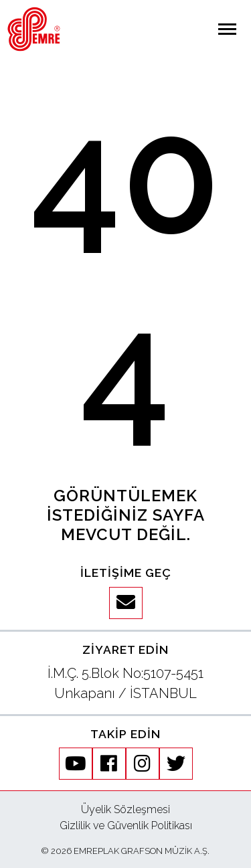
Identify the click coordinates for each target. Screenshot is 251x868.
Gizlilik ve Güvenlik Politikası (126, 826)
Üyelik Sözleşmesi (125, 809)
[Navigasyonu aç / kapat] (227, 29)
